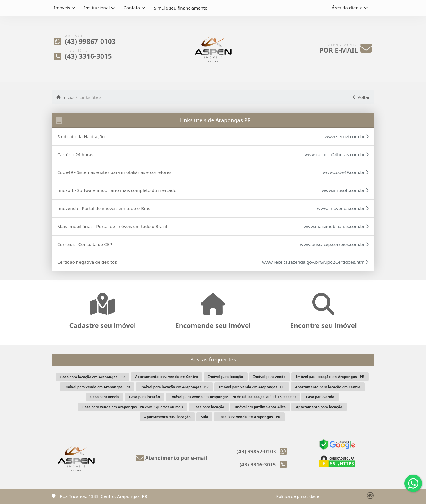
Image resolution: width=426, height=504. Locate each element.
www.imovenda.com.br (343, 208)
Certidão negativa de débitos (87, 262)
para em (92, 377)
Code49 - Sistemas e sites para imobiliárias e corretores (114, 172)
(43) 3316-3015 (88, 56)
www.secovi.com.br (347, 136)
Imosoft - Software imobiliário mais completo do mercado (117, 190)
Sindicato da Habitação (81, 136)
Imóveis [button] (62, 8)
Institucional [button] (97, 8)
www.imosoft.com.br (345, 190)
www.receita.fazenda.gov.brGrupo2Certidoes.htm (315, 262)
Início (65, 97)
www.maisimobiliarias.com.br (336, 226)
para (225, 377)
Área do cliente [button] (347, 8)
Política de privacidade (298, 496)
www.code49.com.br (346, 172)
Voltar (361, 97)
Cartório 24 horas (75, 154)
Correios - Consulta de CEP (85, 244)
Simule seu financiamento (181, 8)
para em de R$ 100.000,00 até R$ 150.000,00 (233, 397)
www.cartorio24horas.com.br (336, 154)
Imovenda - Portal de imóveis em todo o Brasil (105, 208)
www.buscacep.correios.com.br (334, 244)
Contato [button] (132, 8)
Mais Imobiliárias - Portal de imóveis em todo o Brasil (112, 226)
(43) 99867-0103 (90, 41)
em (260, 407)
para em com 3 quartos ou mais (133, 407)
